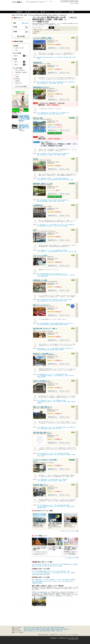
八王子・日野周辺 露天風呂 (53, 180)
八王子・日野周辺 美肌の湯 (42, 113)
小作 (59, 564)
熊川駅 (62, 114)
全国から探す (25, 23)
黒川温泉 (57, 629)
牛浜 (51, 564)
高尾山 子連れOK (60, 57)
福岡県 (63, 627)
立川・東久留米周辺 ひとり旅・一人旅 (57, 225)
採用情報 (77, 638)
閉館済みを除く (57, 30)
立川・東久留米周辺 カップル (43, 225)
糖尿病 (48, 574)
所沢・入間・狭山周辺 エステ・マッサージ (58, 274)
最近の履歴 (74, 1)
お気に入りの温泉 (65, 1)
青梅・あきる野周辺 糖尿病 (53, 154)
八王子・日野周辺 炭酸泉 (42, 479)
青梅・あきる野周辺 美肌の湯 (58, 82)
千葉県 (34, 627)
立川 (33, 564)
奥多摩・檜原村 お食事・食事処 (58, 348)
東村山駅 (66, 324)
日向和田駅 (63, 155)
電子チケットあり (38, 30)
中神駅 (60, 180)
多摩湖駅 (42, 276)
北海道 (52, 627)
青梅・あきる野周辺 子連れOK (66, 300)
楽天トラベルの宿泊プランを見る (55, 133)
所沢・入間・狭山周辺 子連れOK (43, 324)
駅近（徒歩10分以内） (46, 573)
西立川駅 (68, 180)
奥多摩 (60, 566)
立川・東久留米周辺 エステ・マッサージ (45, 374)
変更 (27, 27)
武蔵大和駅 (61, 324)
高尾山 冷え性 (46, 57)
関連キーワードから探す (18, 632)
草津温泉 (26, 629)
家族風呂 (18, 81)
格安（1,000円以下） (62, 571)
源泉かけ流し (19, 83)
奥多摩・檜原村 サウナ (69, 348)
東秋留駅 (57, 350)
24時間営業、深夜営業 (37, 583)
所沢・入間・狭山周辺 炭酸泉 (43, 323)
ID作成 (77, 3)
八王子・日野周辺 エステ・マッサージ (45, 250)
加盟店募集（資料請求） (43, 635)
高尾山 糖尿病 (40, 57)
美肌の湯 (41, 574)
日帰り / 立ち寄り (20, 48)
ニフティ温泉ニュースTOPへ (71, 558)
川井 (48, 566)
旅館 (45, 574)
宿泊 (68, 571)
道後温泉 (53, 629)
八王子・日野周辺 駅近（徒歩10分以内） (61, 178)
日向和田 (75, 564)
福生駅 (39, 58)
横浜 (25, 631)
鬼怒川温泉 (66, 629)
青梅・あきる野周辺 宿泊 (42, 154)
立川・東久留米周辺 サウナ (59, 376)
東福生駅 (74, 57)
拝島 (48, 564)
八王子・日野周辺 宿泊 (63, 479)
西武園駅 (52, 324)
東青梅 (65, 564)
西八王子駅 (61, 251)
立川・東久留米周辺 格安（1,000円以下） (45, 226)
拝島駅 (50, 114)
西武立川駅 (58, 114)
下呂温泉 (42, 629)
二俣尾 (37, 566)
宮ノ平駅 (54, 155)
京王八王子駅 (71, 251)
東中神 (40, 564)
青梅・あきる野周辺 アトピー (64, 200)
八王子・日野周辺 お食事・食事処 (59, 400)
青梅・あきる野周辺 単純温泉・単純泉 (45, 82)
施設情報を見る (53, 48)
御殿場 (44, 631)
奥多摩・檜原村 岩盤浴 (42, 350)
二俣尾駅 (54, 201)
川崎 (27, 631)
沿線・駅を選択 (21, 36)
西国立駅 (66, 226)
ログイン (72, 3)
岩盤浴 (37, 574)
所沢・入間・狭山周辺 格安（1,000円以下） (61, 275)
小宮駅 (56, 428)
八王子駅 (66, 251)
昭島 (46, 564)
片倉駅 (64, 481)
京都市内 (53, 631)
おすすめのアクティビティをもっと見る (69, 531)
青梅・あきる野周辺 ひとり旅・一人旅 (45, 301)
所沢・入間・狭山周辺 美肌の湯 (43, 274)
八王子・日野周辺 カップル (64, 113)
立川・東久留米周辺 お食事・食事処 (60, 374)
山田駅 (75, 251)
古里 (51, 566)
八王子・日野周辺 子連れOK (43, 114)
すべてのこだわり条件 (21, 86)
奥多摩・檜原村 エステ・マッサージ (44, 348)
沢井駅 (57, 301)
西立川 (36, 564)
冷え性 (65, 573)
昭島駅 (53, 114)
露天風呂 (45, 571)
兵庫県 (37, 627)
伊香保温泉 (47, 629)
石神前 (33, 566)
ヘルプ (70, 635)
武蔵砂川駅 (44, 377)
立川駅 (55, 226)
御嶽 (46, 566)
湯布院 (61, 629)
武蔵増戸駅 (62, 350)
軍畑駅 (63, 201)
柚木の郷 (51, 595)
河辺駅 (51, 83)
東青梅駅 (54, 83)
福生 (54, 564)
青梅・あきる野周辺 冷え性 (70, 82)
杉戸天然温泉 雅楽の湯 (42, 592)
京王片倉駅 (60, 481)
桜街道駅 (39, 377)
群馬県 (41, 627)
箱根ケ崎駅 (66, 57)
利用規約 (72, 638)
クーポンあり (48, 30)
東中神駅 (64, 180)
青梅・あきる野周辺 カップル (43, 83)
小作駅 (58, 83)
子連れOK (73, 573)
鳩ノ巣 (54, 566)
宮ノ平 (71, 564)
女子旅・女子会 (59, 573)
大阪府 (48, 627)
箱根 (29, 629)
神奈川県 (26, 627)
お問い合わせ (76, 635)
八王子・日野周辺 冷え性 (53, 113)
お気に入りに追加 (65, 48)
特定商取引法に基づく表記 (65, 638)
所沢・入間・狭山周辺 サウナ (60, 455)
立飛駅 (62, 226)
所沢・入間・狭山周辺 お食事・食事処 (45, 275)
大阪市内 (48, 631)
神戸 (61, 631)
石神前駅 (50, 201)
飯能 (41, 631)
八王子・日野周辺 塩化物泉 (53, 479)
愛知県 (59, 627)
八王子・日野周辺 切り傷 (42, 481)
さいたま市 (37, 631)
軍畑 (40, 566)
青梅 (68, 564)
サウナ (33, 571)
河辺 (62, 564)
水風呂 (33, 574)
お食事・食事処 (39, 571)
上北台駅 (67, 376)
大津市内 (58, 631)
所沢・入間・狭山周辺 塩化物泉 (55, 323)
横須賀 (31, 631)
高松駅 (59, 226)
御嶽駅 (54, 301)
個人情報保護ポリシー (54, 638)
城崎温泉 (38, 629)
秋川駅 (48, 350)
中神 (43, 564)
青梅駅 (62, 83)
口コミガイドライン (63, 635)
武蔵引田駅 (52, 350)
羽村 (56, 564)
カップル (53, 573)
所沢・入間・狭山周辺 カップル (68, 323)
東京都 (45, 627)
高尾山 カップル (53, 57)
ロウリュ (55, 581)
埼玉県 (30, 627)
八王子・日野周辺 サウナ (42, 180)
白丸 (57, 566)
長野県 (55, 627)
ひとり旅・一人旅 (36, 573)
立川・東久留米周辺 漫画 (69, 225)
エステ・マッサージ (52, 571)
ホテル (69, 573)
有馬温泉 (33, 629)
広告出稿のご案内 (54, 635)
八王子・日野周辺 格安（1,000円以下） (45, 178)
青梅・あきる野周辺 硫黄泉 (42, 200)
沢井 (43, 566)
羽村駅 (70, 57)
